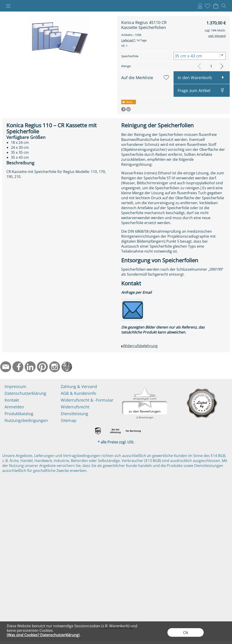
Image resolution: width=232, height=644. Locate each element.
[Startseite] (67, 367)
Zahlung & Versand (79, 386)
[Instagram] (55, 367)
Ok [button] (186, 632)
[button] (8, 6)
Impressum (15, 386)
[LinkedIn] (30, 367)
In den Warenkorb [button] (195, 78)
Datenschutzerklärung (25, 393)
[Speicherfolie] (200, 56)
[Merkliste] (208, 6)
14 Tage (134, 40)
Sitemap (69, 420)
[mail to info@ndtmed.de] (6, 367)
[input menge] (211, 66)
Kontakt (12, 400)
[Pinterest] (42, 367)
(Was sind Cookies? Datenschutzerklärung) (43, 635)
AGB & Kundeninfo (79, 393)
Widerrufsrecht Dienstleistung (75, 410)
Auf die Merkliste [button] (137, 78)
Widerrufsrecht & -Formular (87, 400)
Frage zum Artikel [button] (194, 90)
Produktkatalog (19, 414)
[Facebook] (18, 367)
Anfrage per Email (136, 292)
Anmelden (200, 6)
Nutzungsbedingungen (26, 420)
